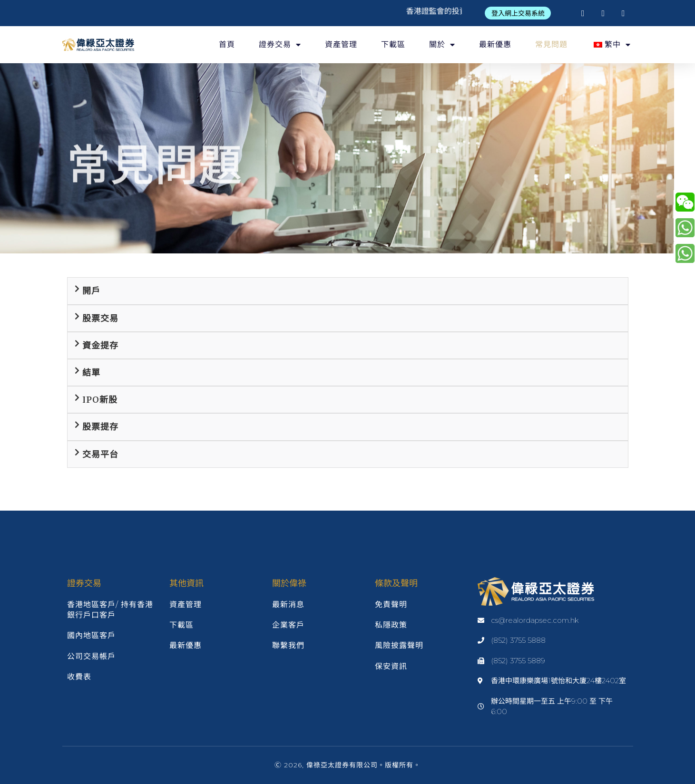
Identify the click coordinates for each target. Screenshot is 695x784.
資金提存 (100, 345)
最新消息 (288, 605)
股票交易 (100, 318)
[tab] (348, 291)
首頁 (227, 44)
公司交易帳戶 (91, 656)
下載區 (393, 44)
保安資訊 (391, 666)
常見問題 (551, 44)
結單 (91, 373)
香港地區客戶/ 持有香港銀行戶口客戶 (110, 610)
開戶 (91, 291)
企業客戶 (288, 625)
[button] (519, 13)
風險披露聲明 (399, 645)
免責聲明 (391, 605)
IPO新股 (100, 400)
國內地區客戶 (91, 635)
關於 (442, 45)
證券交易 (280, 45)
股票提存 (100, 427)
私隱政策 (391, 625)
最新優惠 (495, 44)
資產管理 (341, 44)
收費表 (79, 677)
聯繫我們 (288, 645)
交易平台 (100, 454)
